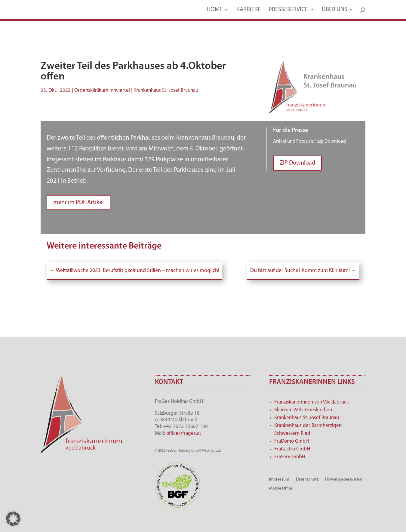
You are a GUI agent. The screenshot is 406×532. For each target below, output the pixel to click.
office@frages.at (184, 433)
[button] (13, 519)
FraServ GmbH (290, 457)
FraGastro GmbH (292, 449)
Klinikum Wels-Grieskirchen (303, 410)
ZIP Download (297, 163)
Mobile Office (281, 489)
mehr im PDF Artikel (78, 203)
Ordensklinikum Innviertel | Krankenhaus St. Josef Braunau (136, 90)
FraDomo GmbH (292, 441)
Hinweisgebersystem (344, 479)
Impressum (279, 479)
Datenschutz (307, 479)
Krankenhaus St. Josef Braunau (307, 418)
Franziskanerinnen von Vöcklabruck (312, 402)
